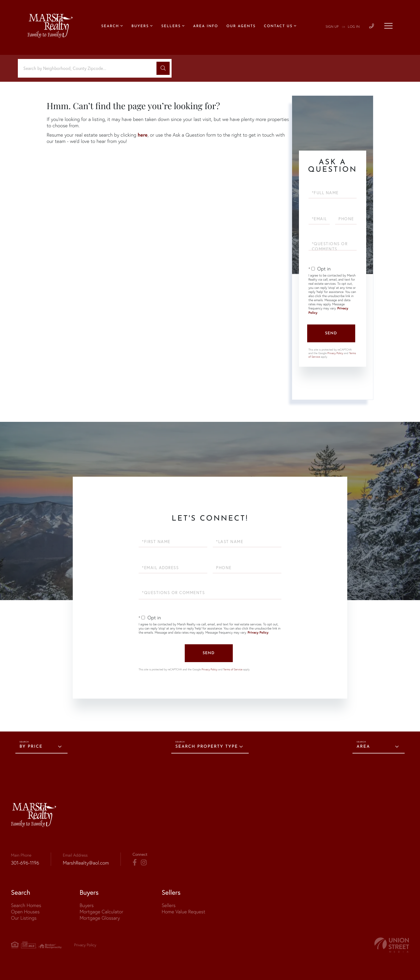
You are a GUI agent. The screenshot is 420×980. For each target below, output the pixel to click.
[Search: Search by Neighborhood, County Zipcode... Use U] (89, 68)
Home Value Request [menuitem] (184, 912)
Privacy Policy (335, 353)
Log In (354, 27)
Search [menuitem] (110, 26)
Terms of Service (233, 669)
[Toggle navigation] (388, 26)
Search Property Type (207, 747)
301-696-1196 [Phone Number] (25, 863)
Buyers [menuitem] (140, 26)
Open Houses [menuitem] (25, 912)
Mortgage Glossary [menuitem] (100, 918)
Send (331, 333)
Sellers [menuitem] (171, 26)
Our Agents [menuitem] (241, 26)
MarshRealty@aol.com (86, 863)
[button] (163, 68)
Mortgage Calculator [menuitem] (101, 912)
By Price (31, 747)
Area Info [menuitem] (206, 26)
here (142, 135)
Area (363, 747)
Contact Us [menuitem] (278, 26)
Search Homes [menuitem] (26, 905)
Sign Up (332, 27)
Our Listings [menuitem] (24, 918)
